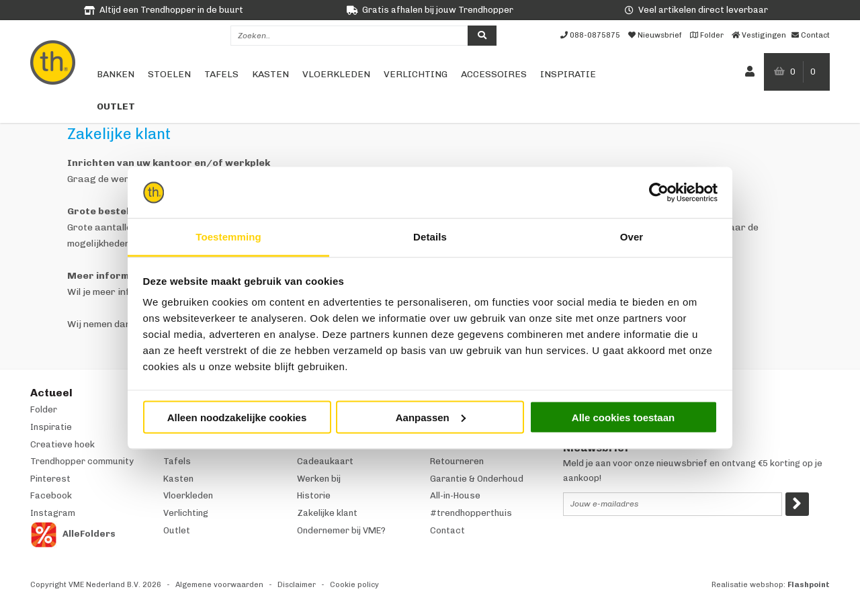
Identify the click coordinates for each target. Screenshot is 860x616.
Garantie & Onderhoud (477, 479)
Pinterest (50, 479)
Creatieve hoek (62, 444)
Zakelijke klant (327, 513)
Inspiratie (568, 74)
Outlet (116, 106)
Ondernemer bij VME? (341, 530)
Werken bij (319, 479)
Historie (314, 495)
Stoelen (169, 74)
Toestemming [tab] (228, 237)
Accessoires (494, 74)
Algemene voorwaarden (219, 585)
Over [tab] (632, 237)
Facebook (51, 495)
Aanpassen (431, 417)
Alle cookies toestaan (623, 417)
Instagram (53, 513)
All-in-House (455, 495)
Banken (116, 74)
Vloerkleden (336, 74)
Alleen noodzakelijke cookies (237, 417)
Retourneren (457, 461)
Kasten (270, 74)
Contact (447, 530)
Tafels (221, 74)
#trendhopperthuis (471, 513)
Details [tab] (430, 237)
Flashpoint (809, 585)
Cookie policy (354, 585)
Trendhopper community (82, 461)
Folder (44, 409)
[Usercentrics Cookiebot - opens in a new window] (659, 193)
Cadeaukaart (325, 461)
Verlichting (416, 74)
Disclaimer (297, 585)
